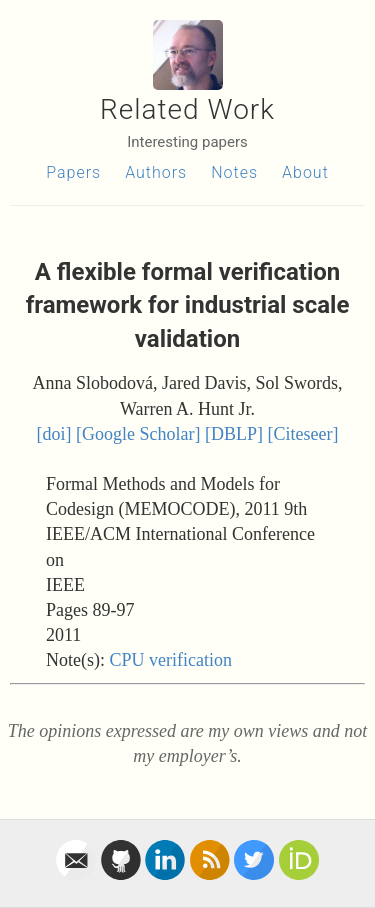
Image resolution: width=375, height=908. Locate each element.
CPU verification (170, 660)
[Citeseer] (303, 434)
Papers (73, 172)
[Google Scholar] (138, 434)
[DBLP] (234, 434)
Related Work (187, 109)
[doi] (54, 434)
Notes (234, 172)
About (305, 172)
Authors (156, 172)
